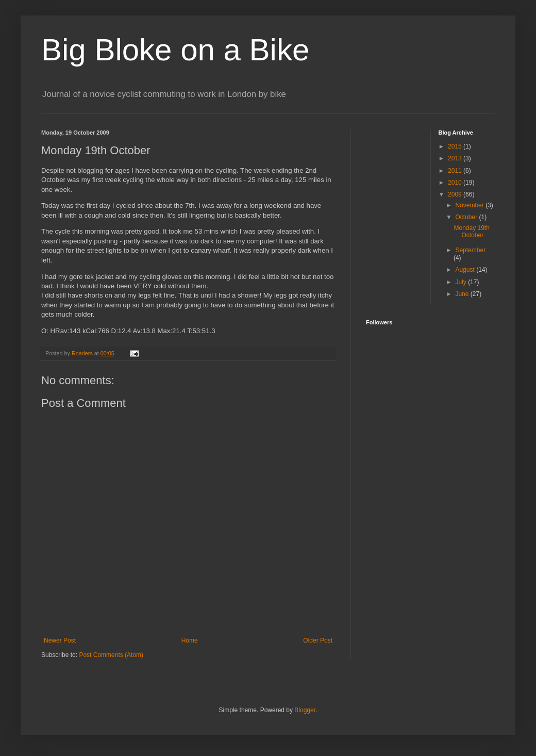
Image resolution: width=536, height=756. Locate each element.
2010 (456, 183)
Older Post (318, 640)
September (470, 250)
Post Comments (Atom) (111, 655)
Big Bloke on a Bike (175, 50)
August (466, 270)
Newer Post (60, 640)
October (467, 217)
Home (190, 640)
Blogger (305, 710)
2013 (456, 158)
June (463, 294)
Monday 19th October (471, 232)
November (470, 205)
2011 (456, 171)
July (462, 282)
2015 (456, 146)
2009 (456, 194)
